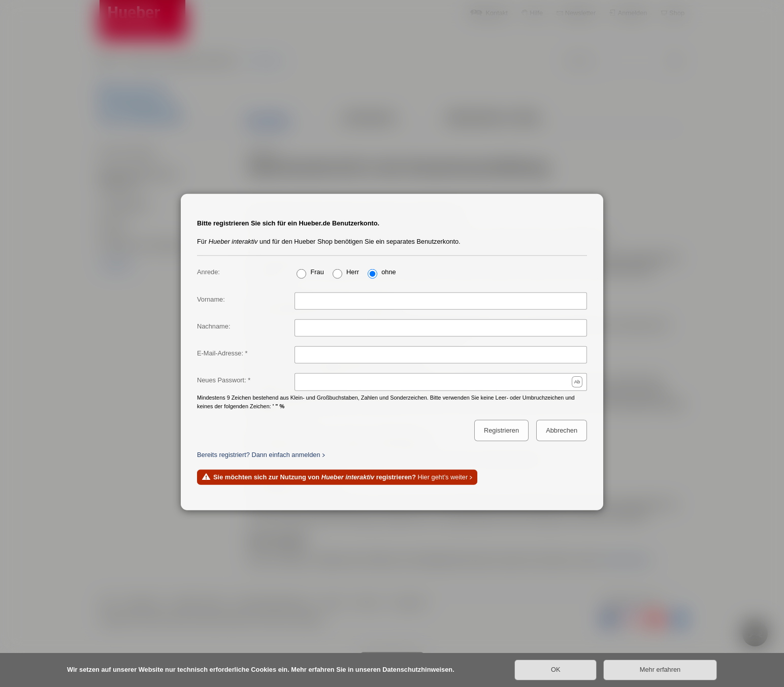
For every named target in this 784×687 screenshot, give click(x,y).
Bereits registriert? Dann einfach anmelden (259, 454)
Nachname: (214, 326)
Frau (317, 271)
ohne (388, 271)
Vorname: (211, 299)
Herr (353, 271)
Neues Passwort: (222, 380)
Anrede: (208, 271)
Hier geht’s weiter (340, 477)
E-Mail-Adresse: (220, 353)
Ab (577, 381)
